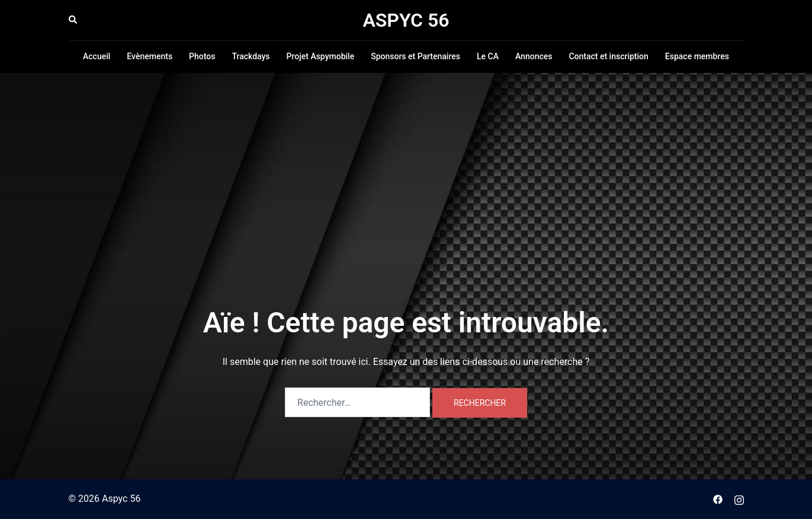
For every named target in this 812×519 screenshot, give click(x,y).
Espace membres (697, 56)
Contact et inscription (608, 56)
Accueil (97, 56)
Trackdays (251, 56)
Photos (202, 56)
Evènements (150, 56)
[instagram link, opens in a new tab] (739, 499)
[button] (73, 20)
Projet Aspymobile (321, 56)
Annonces (534, 56)
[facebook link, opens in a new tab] (718, 499)
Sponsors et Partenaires (415, 56)
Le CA (488, 56)
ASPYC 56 (406, 20)
